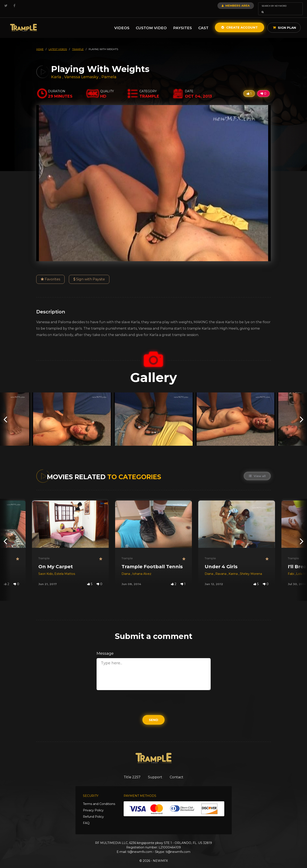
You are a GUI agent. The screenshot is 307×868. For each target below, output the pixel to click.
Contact (179, 771)
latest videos (58, 43)
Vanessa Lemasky (81, 71)
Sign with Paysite (89, 273)
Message (105, 647)
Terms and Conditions (99, 798)
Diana (126, 568)
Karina (234, 568)
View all (257, 470)
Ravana (221, 568)
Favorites (50, 273)
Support (155, 771)
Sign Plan (285, 22)
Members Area (224, 6)
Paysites (182, 22)
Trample (44, 552)
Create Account (240, 21)
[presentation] (5, 413)
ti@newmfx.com (140, 846)
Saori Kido (46, 568)
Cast (203, 22)
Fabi (291, 568)
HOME (40, 43)
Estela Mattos (65, 568)
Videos (122, 22)
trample (78, 43)
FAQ (86, 817)
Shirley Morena (251, 568)
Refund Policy (93, 811)
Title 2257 (130, 771)
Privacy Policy (93, 805)
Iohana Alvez (142, 568)
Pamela (109, 71)
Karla (57, 71)
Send (153, 714)
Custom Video (151, 22)
